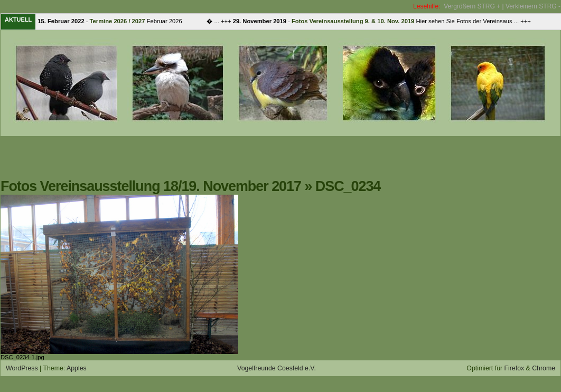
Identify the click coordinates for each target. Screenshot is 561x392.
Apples (77, 368)
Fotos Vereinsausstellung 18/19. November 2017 (151, 186)
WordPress (22, 368)
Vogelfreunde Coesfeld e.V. (277, 368)
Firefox (515, 368)
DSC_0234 (348, 186)
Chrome (544, 368)
